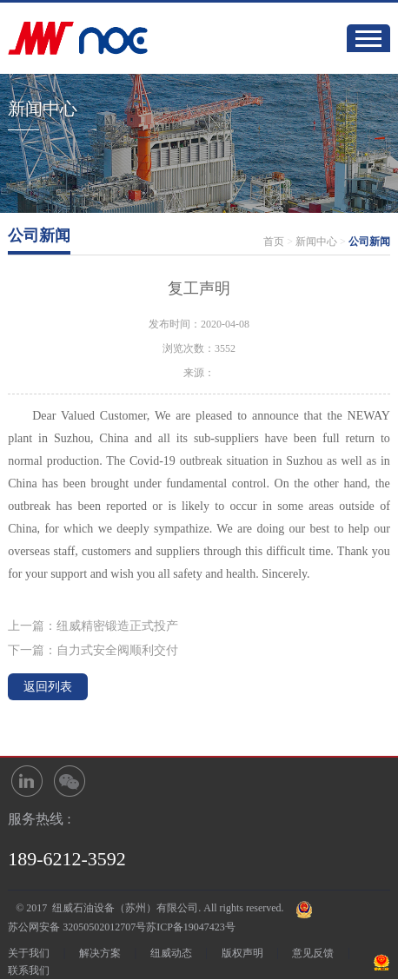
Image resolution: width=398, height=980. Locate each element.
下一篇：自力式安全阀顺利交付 (93, 650)
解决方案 (100, 953)
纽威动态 (171, 953)
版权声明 (242, 953)
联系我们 (29, 970)
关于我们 (29, 953)
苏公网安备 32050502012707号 (77, 927)
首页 (274, 242)
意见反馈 (313, 953)
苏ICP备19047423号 (191, 927)
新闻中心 (316, 242)
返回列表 (48, 687)
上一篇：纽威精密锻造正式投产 (93, 626)
